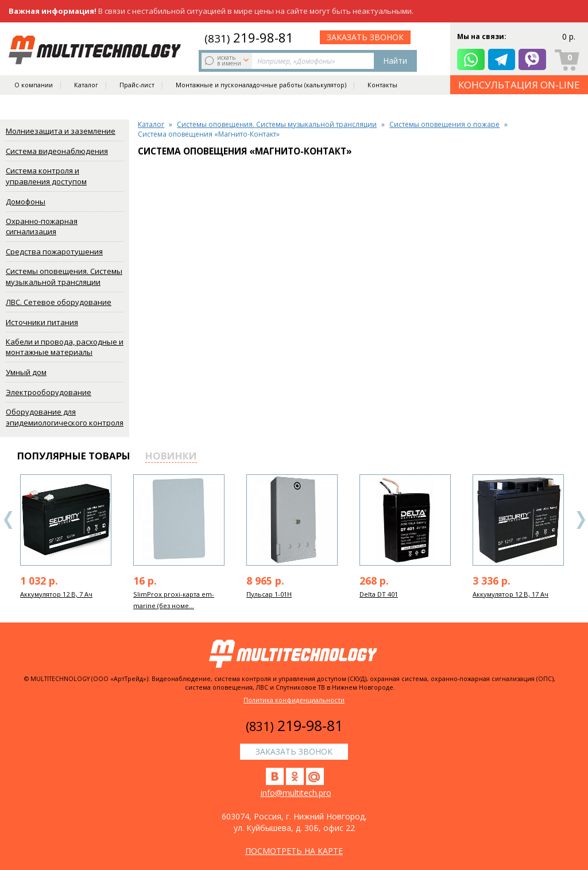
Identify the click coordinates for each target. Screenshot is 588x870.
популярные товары (74, 456)
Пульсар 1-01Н (269, 594)
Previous (9, 520)
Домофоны (26, 202)
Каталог (86, 90)
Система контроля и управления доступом (46, 176)
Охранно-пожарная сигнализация (42, 227)
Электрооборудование (49, 392)
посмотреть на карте (294, 851)
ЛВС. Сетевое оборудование (59, 302)
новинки (171, 456)
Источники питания (42, 322)
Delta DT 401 (379, 594)
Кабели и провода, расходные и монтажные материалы (65, 347)
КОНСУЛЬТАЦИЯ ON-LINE (519, 89)
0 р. (569, 37)
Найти (395, 61)
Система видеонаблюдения (57, 151)
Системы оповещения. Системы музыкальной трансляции (64, 277)
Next (581, 520)
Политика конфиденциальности (294, 700)
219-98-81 (249, 37)
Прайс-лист (137, 90)
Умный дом (26, 372)
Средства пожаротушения (54, 252)
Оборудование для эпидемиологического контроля (65, 417)
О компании (34, 90)
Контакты (382, 90)
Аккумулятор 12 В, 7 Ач (56, 594)
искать (228, 60)
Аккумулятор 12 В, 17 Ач (510, 594)
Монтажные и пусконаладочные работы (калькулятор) (261, 90)
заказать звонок (365, 37)
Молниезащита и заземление (61, 131)
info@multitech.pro (296, 793)
